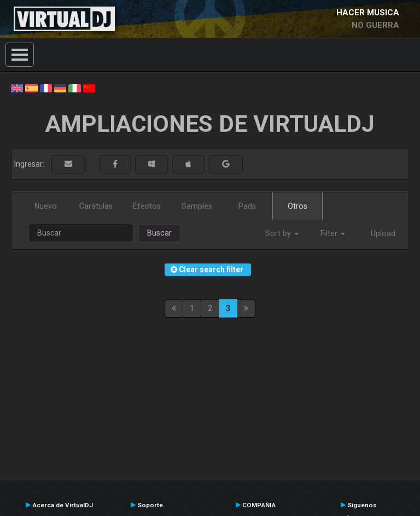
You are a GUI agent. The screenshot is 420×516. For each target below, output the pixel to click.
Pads (247, 206)
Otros (297, 206)
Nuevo (46, 206)
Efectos (147, 206)
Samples (197, 206)
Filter (333, 233)
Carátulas (96, 206)
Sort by (282, 233)
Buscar (159, 233)
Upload (383, 233)
